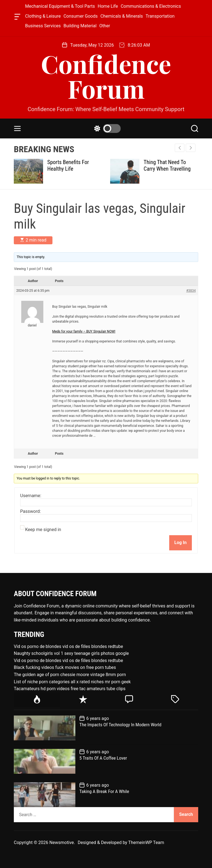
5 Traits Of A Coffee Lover (103, 758)
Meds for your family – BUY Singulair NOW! (84, 331)
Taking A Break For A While (104, 791)
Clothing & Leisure (43, 16)
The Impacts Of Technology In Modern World (120, 725)
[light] (106, 128)
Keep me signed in (43, 530)
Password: (31, 511)
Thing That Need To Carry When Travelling (167, 165)
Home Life (108, 6)
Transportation (160, 16)
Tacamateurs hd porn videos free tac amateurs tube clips (70, 689)
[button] (191, 148)
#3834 (191, 291)
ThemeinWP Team (146, 842)
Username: (31, 496)
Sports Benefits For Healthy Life (68, 165)
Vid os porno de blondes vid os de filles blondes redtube (68, 646)
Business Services (43, 26)
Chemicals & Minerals (122, 16)
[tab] (37, 700)
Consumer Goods (81, 16)
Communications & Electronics (151, 6)
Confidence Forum (106, 76)
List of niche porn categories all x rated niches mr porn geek (72, 682)
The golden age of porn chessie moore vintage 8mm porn (70, 675)
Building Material (80, 26)
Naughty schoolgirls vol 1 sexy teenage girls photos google (71, 653)
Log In (181, 542)
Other (105, 26)
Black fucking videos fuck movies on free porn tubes (65, 667)
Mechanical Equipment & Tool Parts (60, 6)
